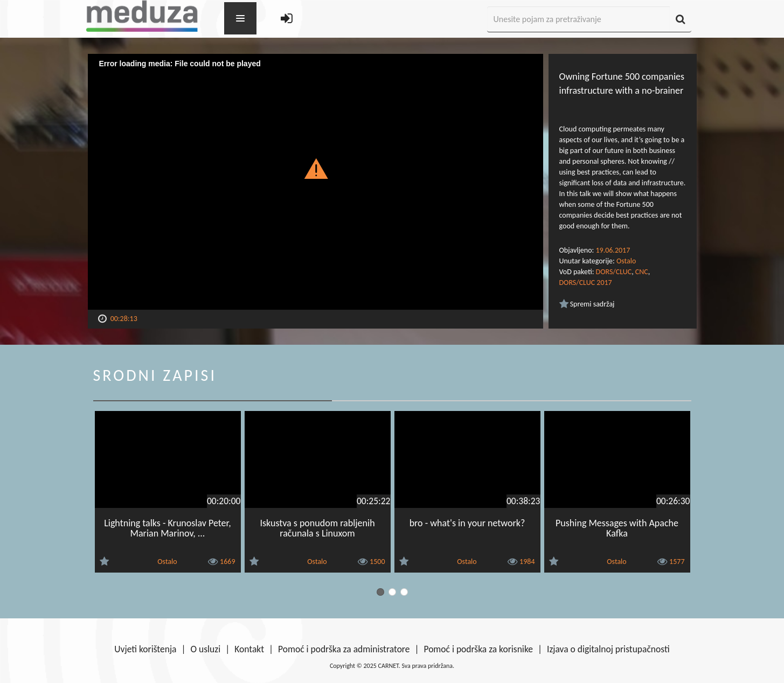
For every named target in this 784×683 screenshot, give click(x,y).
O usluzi (206, 649)
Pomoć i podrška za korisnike (478, 649)
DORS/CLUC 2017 (586, 283)
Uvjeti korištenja (145, 649)
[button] (315, 168)
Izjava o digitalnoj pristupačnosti (608, 649)
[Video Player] (315, 182)
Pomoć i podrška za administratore (344, 649)
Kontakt (249, 649)
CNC (642, 272)
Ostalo (626, 261)
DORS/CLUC (614, 272)
